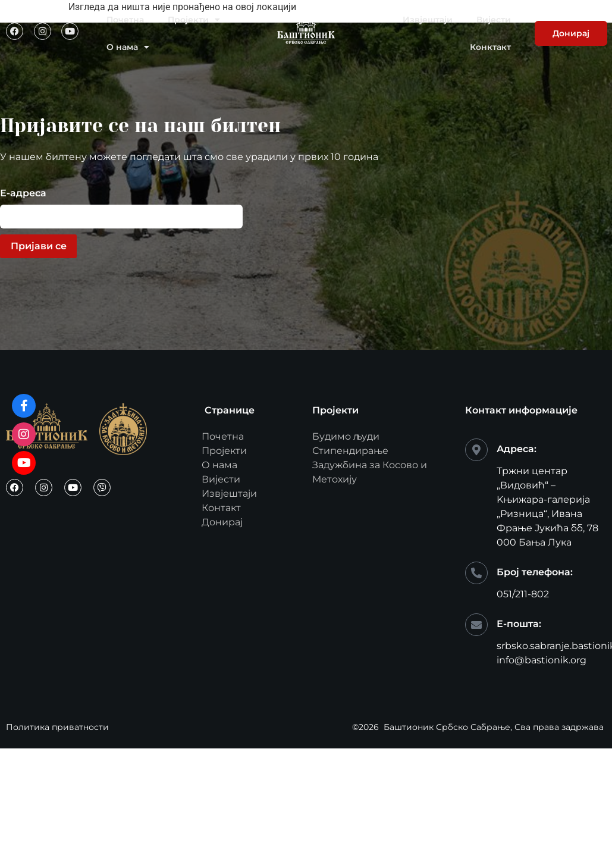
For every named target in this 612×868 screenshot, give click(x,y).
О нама (128, 47)
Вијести (494, 20)
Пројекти (194, 20)
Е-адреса (23, 194)
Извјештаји (428, 20)
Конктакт (490, 47)
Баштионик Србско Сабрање (447, 727)
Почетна (125, 20)
